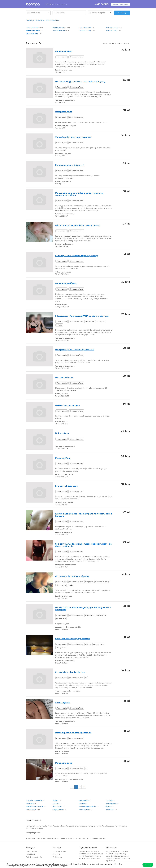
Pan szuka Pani (32, 28)
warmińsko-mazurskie (35, 807)
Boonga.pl (30, 20)
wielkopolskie (84, 810)
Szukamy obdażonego (66, 486)
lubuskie (56, 804)
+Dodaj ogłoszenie (121, 4)
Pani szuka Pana (59, 28)
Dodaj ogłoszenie (59, 851)
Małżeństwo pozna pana (67, 405)
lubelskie (109, 801)
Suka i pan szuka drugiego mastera (73, 639)
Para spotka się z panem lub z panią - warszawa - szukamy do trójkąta (80, 194)
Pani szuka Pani (85, 28)
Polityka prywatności (34, 857)
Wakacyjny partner (68, 838)
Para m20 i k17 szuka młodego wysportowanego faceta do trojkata (83, 609)
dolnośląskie (58, 807)
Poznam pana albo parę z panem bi (73, 733)
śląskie (108, 807)
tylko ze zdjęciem (123, 43)
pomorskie (110, 810)
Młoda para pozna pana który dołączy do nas (77, 225)
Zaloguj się (57, 854)
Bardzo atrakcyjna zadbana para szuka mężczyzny (80, 82)
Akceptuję (148, 865)
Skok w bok (41, 838)
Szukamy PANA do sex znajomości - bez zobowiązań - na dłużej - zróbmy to (83, 545)
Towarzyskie (40, 20)
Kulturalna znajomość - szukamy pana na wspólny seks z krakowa (84, 515)
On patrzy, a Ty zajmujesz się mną (72, 576)
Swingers (86, 838)
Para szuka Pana (53, 20)
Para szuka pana (63, 51)
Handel (102, 838)
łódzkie (56, 801)
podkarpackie (111, 804)
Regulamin (30, 854)
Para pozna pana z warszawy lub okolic (75, 350)
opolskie (82, 804)
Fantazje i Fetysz (53, 838)
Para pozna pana (64, 112)
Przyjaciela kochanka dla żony (70, 672)
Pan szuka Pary (111, 30)
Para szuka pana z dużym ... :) (70, 165)
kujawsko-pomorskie (34, 801)
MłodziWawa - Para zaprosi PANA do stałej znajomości (82, 316)
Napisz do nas (31, 851)
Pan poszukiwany (64, 377)
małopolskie (84, 801)
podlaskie (30, 804)
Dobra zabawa (62, 433)
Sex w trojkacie (63, 703)
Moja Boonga (102, 4)
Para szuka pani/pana (66, 283)
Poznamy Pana (63, 458)
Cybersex (94, 838)
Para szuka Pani (59, 30)
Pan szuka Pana (112, 28)
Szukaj (122, 13)
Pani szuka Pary (32, 33)
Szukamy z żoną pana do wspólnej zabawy (77, 256)
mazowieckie (31, 810)
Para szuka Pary (85, 30)
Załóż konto (57, 857)
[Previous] (72, 787)
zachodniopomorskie (87, 807)
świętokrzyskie (58, 810)
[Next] (84, 787)
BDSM (79, 838)
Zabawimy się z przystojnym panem (73, 137)
